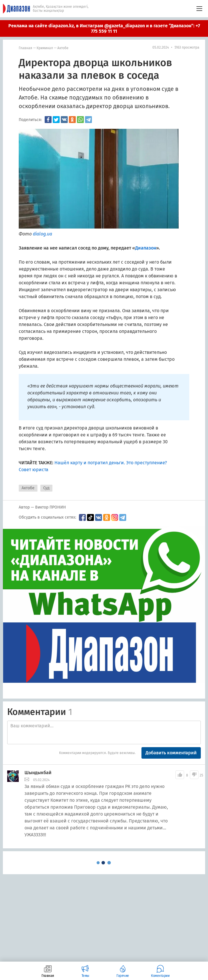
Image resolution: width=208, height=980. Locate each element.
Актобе (63, 48)
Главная (25, 48)
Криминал (45, 48)
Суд (46, 488)
